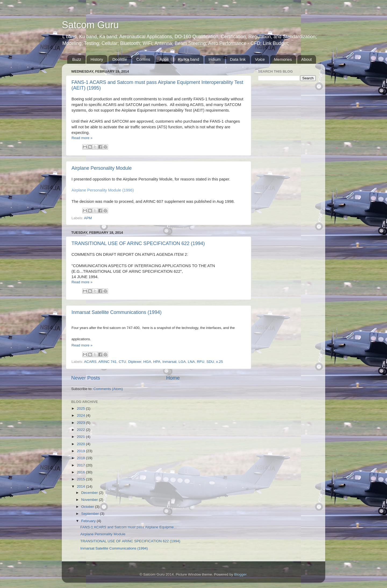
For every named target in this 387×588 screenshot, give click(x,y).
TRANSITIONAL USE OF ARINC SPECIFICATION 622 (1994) (138, 243)
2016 (81, 472)
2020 (81, 444)
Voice (260, 59)
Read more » (82, 138)
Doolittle (120, 59)
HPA (157, 362)
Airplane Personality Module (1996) (103, 190)
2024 (81, 415)
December (90, 493)
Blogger (240, 574)
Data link (238, 59)
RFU (201, 362)
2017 (81, 465)
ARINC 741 (107, 362)
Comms (143, 59)
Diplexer (135, 362)
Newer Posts (86, 378)
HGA (147, 362)
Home (173, 378)
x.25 (220, 362)
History (97, 59)
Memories (283, 59)
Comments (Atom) (108, 389)
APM (88, 218)
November (90, 500)
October (88, 507)
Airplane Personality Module (102, 168)
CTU (123, 362)
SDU (210, 362)
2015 (81, 479)
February (89, 521)
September (91, 514)
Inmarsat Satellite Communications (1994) (117, 312)
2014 (81, 486)
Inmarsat (169, 362)
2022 (81, 430)
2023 (81, 423)
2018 (81, 458)
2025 (81, 408)
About (307, 59)
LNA (191, 362)
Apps (164, 59)
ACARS (90, 362)
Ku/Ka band (189, 59)
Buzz (77, 59)
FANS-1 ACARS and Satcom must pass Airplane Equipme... (129, 527)
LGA (182, 362)
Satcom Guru (90, 25)
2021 (81, 437)
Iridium (215, 59)
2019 (81, 451)
